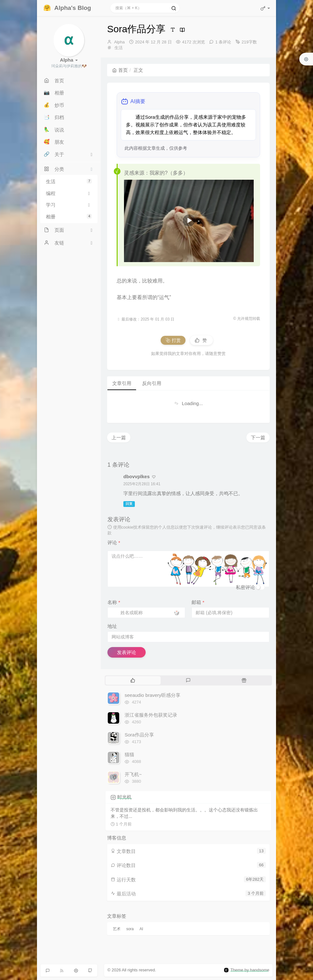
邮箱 (198, 602)
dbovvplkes (137, 476)
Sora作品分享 (139, 735)
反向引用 (152, 383)
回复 (129, 504)
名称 (114, 602)
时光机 (124, 797)
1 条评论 (223, 42)
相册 (69, 217)
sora (130, 929)
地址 (112, 626)
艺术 (117, 929)
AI (141, 929)
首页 (120, 70)
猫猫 (129, 754)
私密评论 (245, 587)
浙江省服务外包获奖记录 (151, 715)
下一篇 (258, 437)
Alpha (119, 42)
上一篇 (119, 437)
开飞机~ (133, 774)
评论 (114, 543)
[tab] (133, 680)
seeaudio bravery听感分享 (153, 695)
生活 (69, 181)
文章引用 (122, 383)
